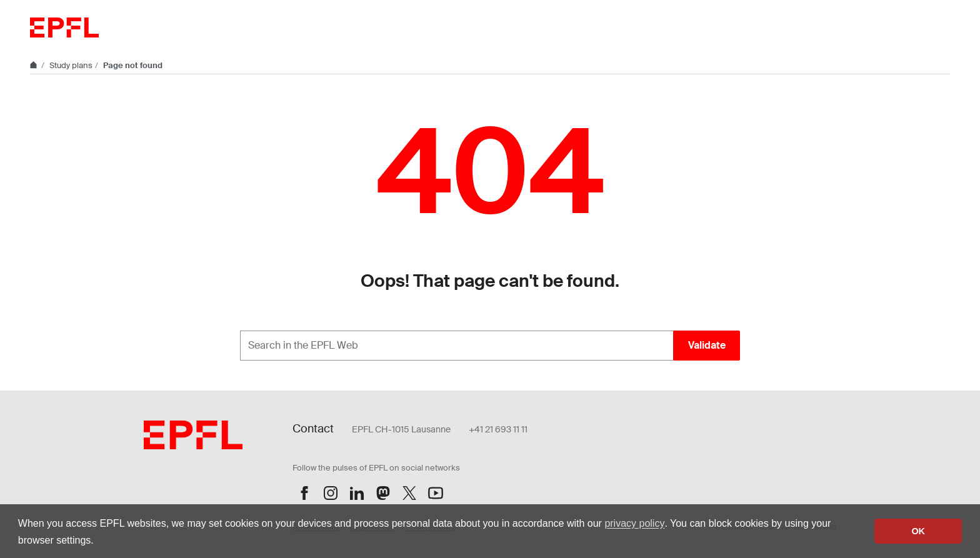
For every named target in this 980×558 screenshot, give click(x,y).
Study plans (71, 65)
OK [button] (918, 531)
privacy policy (634, 523)
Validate (707, 345)
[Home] (34, 65)
